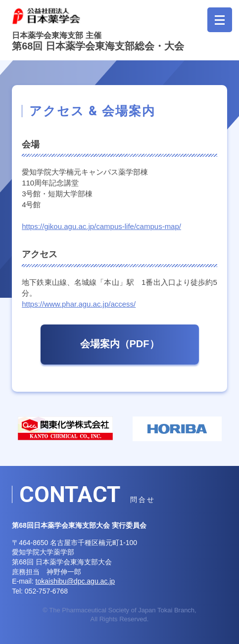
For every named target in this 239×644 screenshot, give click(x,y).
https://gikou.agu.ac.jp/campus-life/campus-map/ (101, 226)
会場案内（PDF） (120, 344)
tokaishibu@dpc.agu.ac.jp (75, 581)
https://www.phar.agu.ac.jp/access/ (79, 304)
